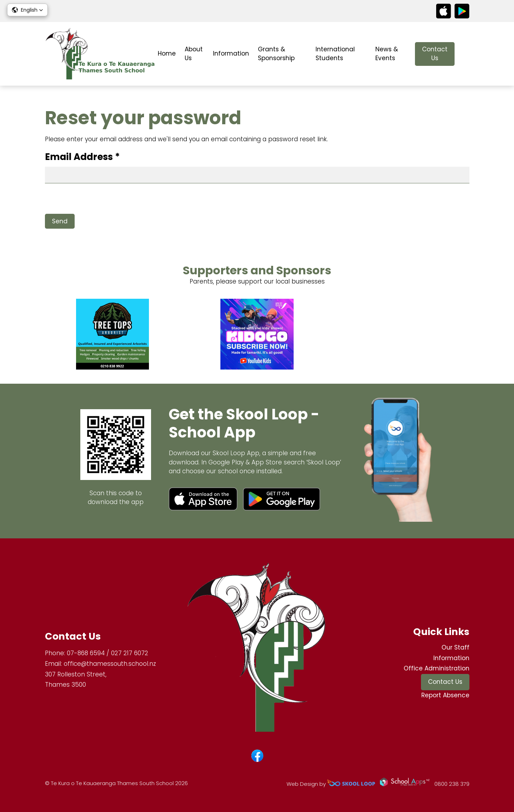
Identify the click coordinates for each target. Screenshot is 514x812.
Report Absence (445, 695)
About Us (194, 54)
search (466, 54)
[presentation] (99, 200)
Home (167, 53)
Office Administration (437, 668)
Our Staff (455, 647)
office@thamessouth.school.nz (110, 664)
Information (231, 53)
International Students (335, 54)
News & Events (387, 54)
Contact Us (435, 54)
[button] (27, 10)
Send (60, 221)
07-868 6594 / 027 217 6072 (108, 653)
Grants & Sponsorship (276, 54)
